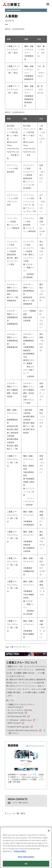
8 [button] (39, 746)
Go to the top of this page (47, 824)
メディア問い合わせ (20, 803)
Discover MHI (21, 716)
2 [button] (29, 746)
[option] (27, 766)
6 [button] (35, 746)
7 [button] (37, 746)
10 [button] (42, 746)
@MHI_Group (26, 720)
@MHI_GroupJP (14, 723)
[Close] (49, 831)
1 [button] (27, 746)
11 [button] (44, 746)
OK (26, 864)
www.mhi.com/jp (14, 707)
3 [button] (30, 746)
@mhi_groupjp (23, 727)
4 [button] (32, 746)
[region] (26, 847)
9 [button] (40, 746)
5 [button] (34, 746)
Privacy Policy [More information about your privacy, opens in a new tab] (20, 851)
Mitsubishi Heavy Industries (27, 730)
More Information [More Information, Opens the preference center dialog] (26, 857)
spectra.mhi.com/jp (15, 713)
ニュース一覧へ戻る (16, 813)
